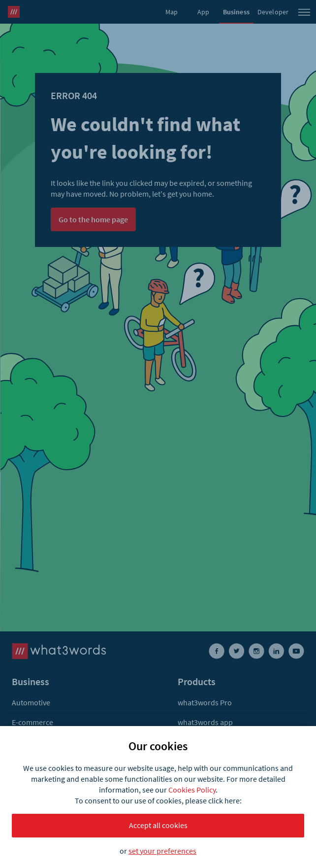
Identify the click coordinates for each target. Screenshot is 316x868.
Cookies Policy (192, 790)
